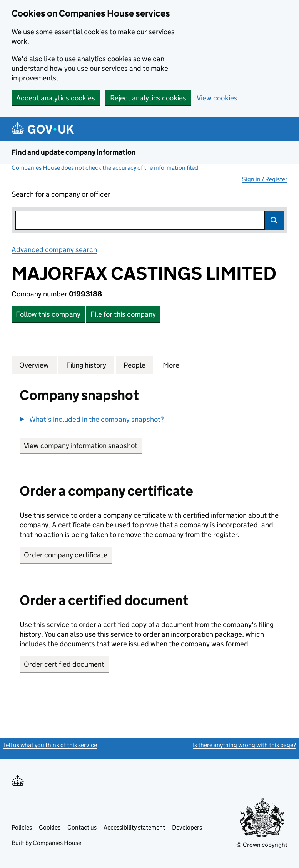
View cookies (217, 98)
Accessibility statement (134, 827)
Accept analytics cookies (56, 98)
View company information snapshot (83, 446)
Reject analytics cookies (148, 98)
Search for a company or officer (61, 194)
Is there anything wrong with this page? (244, 745)
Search (274, 220)
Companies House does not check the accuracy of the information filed (105, 168)
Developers (187, 827)
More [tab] (171, 365)
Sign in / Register (265, 179)
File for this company (123, 314)
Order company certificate (66, 555)
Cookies (50, 827)
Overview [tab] (34, 365)
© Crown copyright (262, 845)
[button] (92, 419)
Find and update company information (74, 152)
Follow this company (48, 314)
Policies (22, 827)
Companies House (57, 843)
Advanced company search (54, 250)
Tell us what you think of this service (50, 745)
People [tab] (134, 365)
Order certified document (64, 664)
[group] (149, 420)
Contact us (82, 827)
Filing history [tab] (86, 365)
